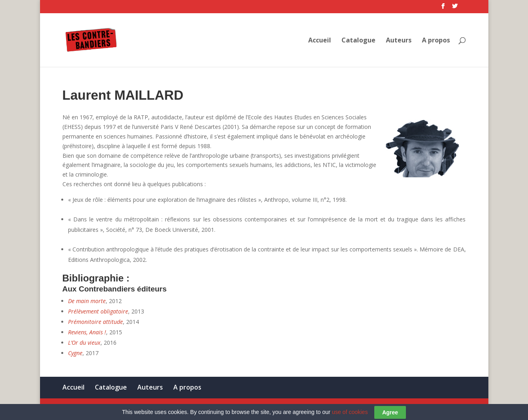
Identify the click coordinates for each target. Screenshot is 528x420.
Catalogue (358, 41)
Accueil (320, 41)
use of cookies (350, 416)
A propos (436, 41)
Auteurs (399, 41)
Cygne (75, 353)
